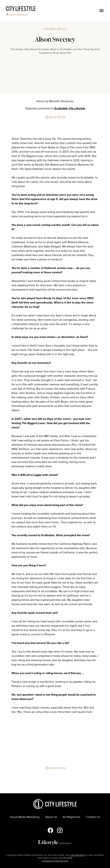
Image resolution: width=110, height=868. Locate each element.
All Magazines (71, 817)
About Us (51, 817)
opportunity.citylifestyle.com (55, 861)
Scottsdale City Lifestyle (70, 108)
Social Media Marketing (25, 817)
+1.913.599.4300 (77, 855)
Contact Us (93, 817)
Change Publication (17, 14)
